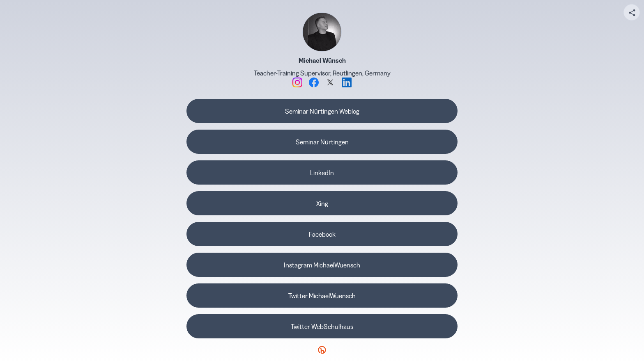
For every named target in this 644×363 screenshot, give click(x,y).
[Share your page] (632, 12)
